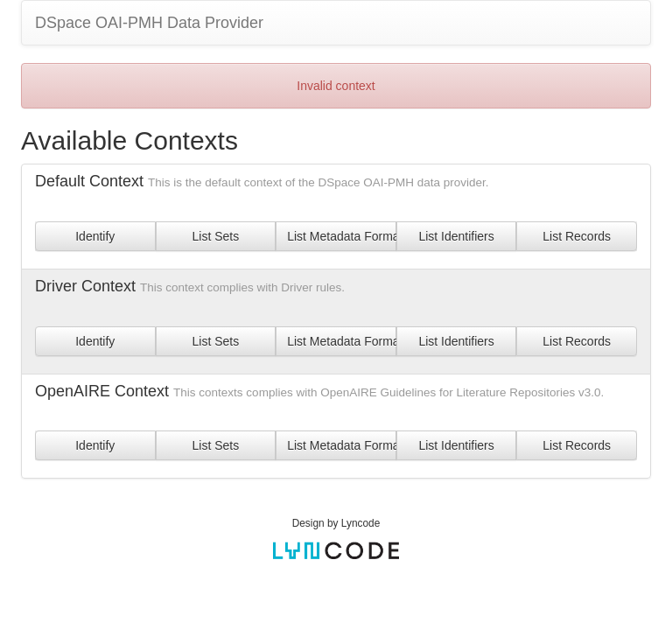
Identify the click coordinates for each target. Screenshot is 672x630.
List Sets (216, 236)
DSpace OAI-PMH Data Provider (149, 23)
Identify (95, 236)
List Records (577, 236)
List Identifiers (456, 236)
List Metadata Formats (342, 236)
